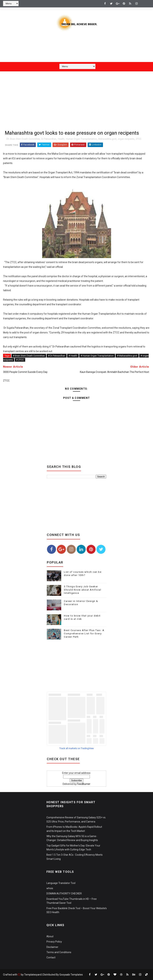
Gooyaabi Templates (71, 975)
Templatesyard (33, 975)
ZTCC (139, 139)
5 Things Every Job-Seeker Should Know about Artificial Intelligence (83, 590)
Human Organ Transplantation (81, 139)
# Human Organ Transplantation (97, 356)
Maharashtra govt (107, 139)
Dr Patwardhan (49, 139)
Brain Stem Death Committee (25, 139)
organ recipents (126, 139)
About (50, 936)
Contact (51, 957)
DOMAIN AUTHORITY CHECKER (64, 893)
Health (61, 139)
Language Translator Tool (61, 883)
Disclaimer (52, 947)
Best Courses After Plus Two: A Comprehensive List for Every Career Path (84, 634)
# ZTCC (20, 360)
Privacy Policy (54, 942)
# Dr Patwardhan (57, 356)
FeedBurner (84, 784)
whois (50, 888)
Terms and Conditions (59, 952)
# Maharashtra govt (127, 356)
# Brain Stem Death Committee (29, 356)
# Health (73, 356)
